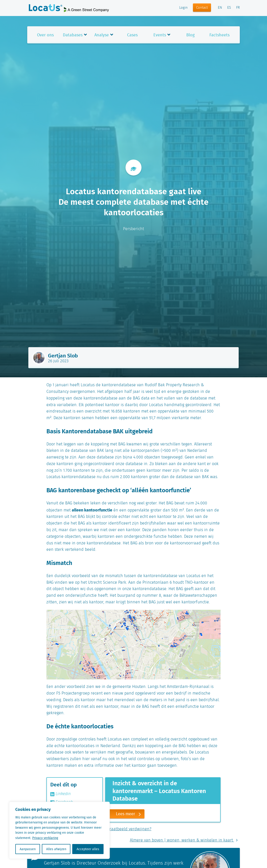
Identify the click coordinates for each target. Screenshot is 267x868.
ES (229, 8)
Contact (202, 8)
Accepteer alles (88, 849)
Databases (73, 35)
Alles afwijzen (56, 849)
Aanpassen (28, 849)
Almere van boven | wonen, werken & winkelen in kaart (185, 840)
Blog (190, 35)
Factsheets (219, 35)
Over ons (45, 35)
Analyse (102, 35)
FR (238, 8)
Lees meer (130, 814)
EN (220, 8)
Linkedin (60, 794)
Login (183, 8)
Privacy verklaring (45, 838)
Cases (132, 35)
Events (160, 35)
